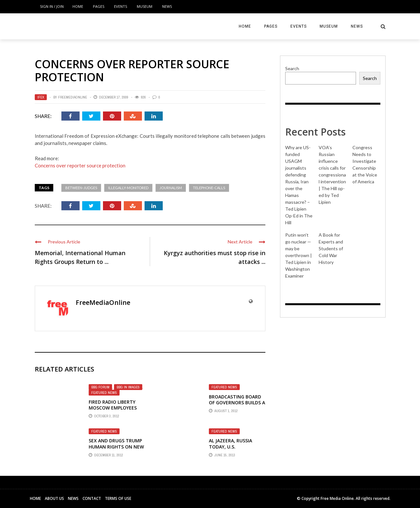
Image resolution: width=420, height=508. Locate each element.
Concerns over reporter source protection (80, 165)
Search (292, 68)
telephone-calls (209, 188)
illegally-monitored (128, 188)
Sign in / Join (52, 6)
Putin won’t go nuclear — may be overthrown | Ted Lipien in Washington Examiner (299, 255)
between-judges (81, 188)
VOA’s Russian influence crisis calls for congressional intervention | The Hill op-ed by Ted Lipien (332, 175)
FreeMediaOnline (73, 97)
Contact (92, 498)
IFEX (41, 97)
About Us (54, 498)
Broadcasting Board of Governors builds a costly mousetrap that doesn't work (237, 406)
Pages (99, 6)
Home (78, 6)
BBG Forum (100, 387)
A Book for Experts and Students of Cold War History (331, 248)
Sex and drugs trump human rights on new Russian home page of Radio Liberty (116, 449)
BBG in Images (128, 387)
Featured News (104, 393)
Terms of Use (118, 498)
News (167, 6)
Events (121, 6)
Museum (145, 6)
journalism (171, 188)
